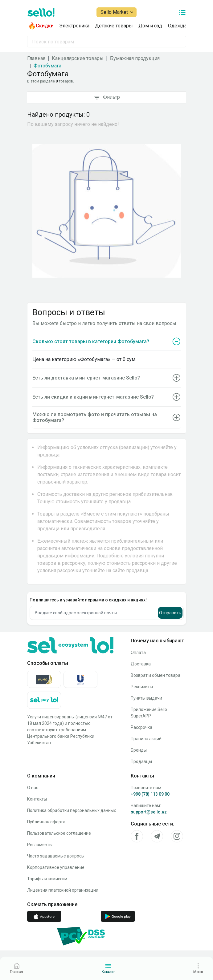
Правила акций (146, 739)
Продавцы (141, 761)
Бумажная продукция (135, 58)
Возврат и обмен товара (156, 675)
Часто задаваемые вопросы (56, 856)
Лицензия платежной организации (63, 890)
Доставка (141, 664)
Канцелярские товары (78, 58)
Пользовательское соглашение (59, 833)
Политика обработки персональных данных (72, 810)
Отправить (170, 613)
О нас (33, 788)
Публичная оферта (46, 822)
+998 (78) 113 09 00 (150, 794)
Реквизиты (142, 687)
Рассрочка (141, 727)
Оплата (138, 653)
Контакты (37, 799)
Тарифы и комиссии (47, 879)
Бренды (139, 750)
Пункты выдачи (146, 698)
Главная (36, 58)
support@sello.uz (149, 812)
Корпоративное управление (56, 867)
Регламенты (40, 845)
